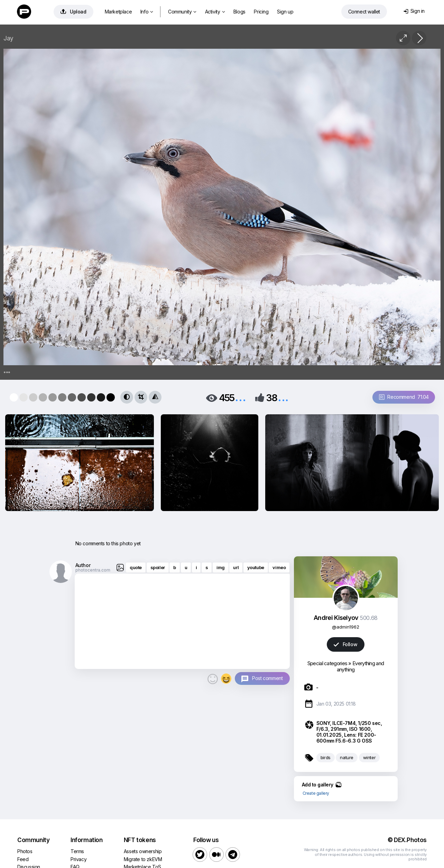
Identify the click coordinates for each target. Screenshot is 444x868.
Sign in (414, 11)
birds (326, 757)
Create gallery (316, 793)
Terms (77, 851)
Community (182, 12)
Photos (25, 851)
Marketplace (118, 12)
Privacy (78, 859)
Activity (215, 12)
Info (147, 12)
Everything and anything (360, 666)
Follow (345, 644)
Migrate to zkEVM (143, 859)
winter (369, 757)
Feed (23, 859)
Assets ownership (143, 851)
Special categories (327, 663)
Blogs (239, 12)
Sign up (285, 12)
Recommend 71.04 (404, 397)
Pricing (261, 12)
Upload (73, 12)
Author (83, 565)
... (240, 397)
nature (347, 757)
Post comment (267, 678)
